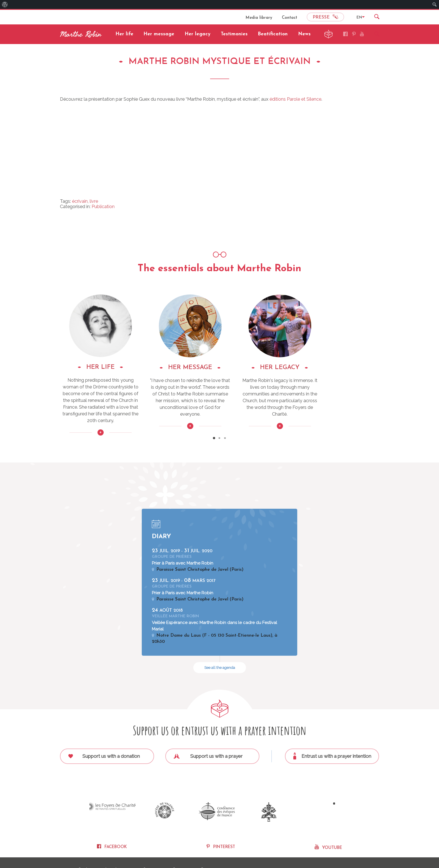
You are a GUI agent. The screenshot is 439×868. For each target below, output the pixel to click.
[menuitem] (5, 4)
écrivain (80, 201)
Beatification (273, 34)
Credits (85, 852)
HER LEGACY (329, 368)
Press (206, 852)
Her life (124, 34)
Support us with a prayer (208, 742)
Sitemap (151, 852)
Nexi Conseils (368, 852)
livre (94, 201)
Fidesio (350, 852)
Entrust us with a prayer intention (333, 742)
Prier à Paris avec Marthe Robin (183, 550)
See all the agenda (220, 653)
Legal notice (118, 852)
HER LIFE (110, 367)
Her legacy (198, 34)
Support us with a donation (104, 742)
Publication (103, 207)
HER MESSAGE (219, 368)
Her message (159, 34)
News (304, 34)
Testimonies (234, 34)
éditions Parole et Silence (295, 99)
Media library (259, 18)
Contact (290, 18)
